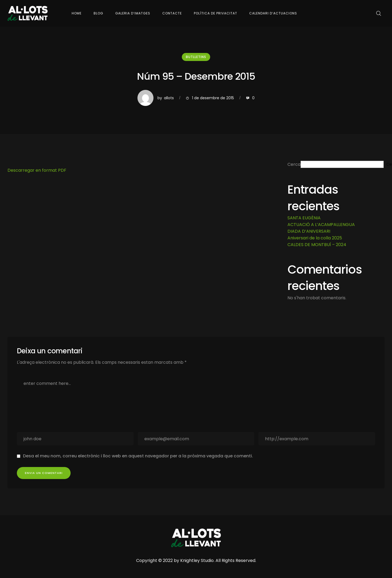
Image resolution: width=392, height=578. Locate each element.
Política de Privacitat (216, 13)
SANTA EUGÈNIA (304, 218)
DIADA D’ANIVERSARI (309, 231)
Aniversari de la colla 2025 (315, 238)
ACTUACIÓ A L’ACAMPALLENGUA (321, 225)
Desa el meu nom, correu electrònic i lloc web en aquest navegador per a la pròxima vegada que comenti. (138, 456)
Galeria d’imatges (133, 13)
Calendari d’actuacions (273, 13)
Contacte (172, 13)
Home (77, 13)
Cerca (294, 164)
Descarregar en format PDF (37, 170)
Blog (98, 13)
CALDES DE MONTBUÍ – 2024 (317, 245)
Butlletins (196, 57)
